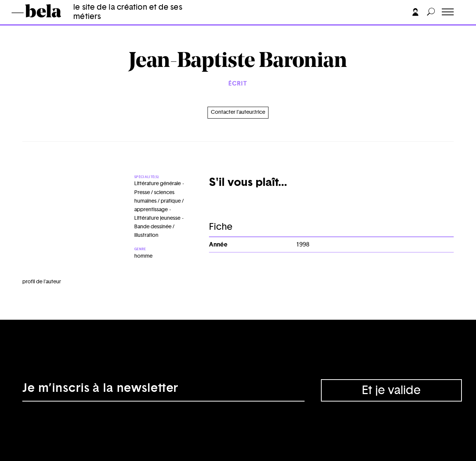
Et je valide (391, 390)
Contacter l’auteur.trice (238, 112)
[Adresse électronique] (163, 390)
